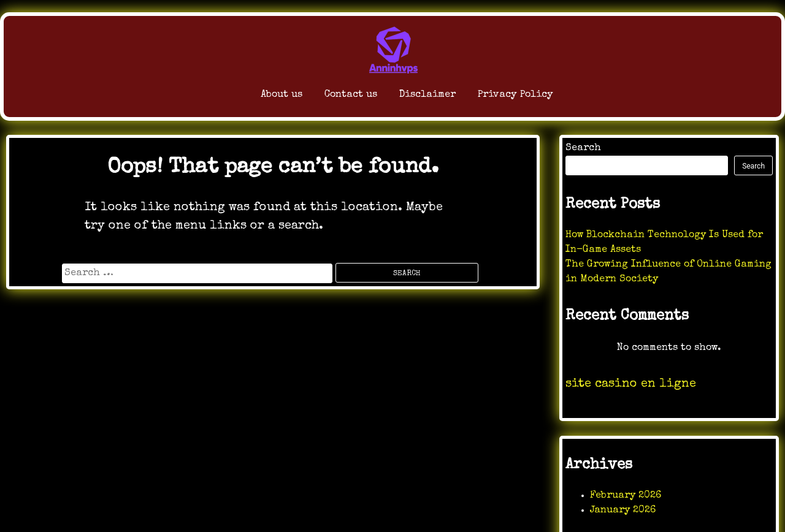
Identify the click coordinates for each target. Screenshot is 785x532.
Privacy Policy (537, 98)
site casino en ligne (631, 384)
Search (583, 148)
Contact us (316, 98)
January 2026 (623, 511)
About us (224, 98)
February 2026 (626, 496)
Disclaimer (418, 98)
